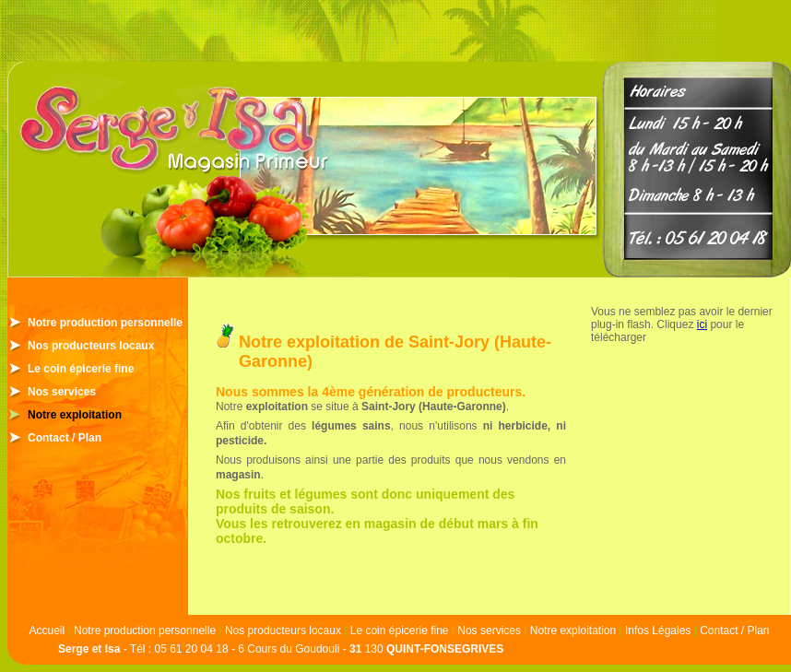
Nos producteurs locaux (91, 346)
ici (702, 324)
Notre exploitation (75, 415)
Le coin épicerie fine (81, 369)
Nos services (62, 392)
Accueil (47, 631)
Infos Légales (658, 631)
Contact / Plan (65, 438)
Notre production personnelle (105, 323)
